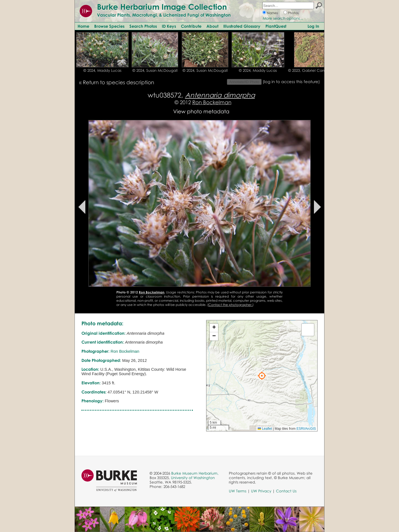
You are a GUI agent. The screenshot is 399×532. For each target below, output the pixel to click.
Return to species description (118, 82)
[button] (262, 376)
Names (273, 13)
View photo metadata (201, 111)
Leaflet (265, 429)
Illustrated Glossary (242, 26)
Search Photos (143, 26)
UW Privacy (261, 491)
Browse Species (109, 26)
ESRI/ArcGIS (306, 429)
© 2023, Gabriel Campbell (312, 70)
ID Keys (169, 26)
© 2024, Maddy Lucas (102, 70)
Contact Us (286, 491)
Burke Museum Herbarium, (195, 473)
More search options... (283, 18)
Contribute (191, 26)
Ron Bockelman (212, 102)
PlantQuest (276, 26)
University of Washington (193, 478)
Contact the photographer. (230, 305)
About (212, 26)
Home (83, 26)
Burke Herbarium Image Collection (162, 7)
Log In (313, 26)
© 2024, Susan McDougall (155, 70)
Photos (293, 13)
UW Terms (238, 491)
